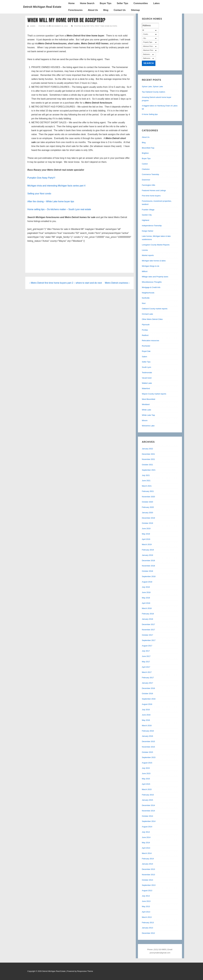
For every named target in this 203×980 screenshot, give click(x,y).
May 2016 (146, 720)
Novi (144, 303)
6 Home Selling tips (150, 114)
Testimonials (147, 373)
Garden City (147, 215)
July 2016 (146, 710)
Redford (145, 335)
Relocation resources (150, 341)
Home (71, 3)
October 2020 (147, 502)
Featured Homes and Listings (154, 190)
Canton (145, 164)
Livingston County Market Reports (156, 245)
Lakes (156, 3)
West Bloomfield (149, 399)
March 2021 (147, 486)
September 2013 (149, 885)
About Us (93, 10)
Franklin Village (148, 210)
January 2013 (147, 928)
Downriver (146, 180)
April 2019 (146, 539)
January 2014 (147, 864)
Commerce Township (150, 174)
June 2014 (146, 837)
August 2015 (147, 763)
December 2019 (148, 518)
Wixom (145, 420)
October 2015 (147, 752)
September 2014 (149, 821)
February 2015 (148, 795)
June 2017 (146, 656)
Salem (144, 357)
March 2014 (147, 853)
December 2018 (148, 561)
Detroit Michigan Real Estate (42, 7)
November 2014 (148, 811)
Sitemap (135, 10)
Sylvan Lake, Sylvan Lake (152, 87)
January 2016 (147, 736)
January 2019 (147, 555)
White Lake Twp (148, 415)
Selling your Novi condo (39, 194)
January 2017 (147, 683)
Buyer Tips (106, 3)
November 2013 (148, 875)
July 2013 (146, 896)
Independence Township (152, 226)
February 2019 (148, 550)
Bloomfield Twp (148, 148)
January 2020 (147, 513)
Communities (141, 3)
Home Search (87, 3)
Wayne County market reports (154, 394)
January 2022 (147, 449)
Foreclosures (75, 10)
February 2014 (148, 859)
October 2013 (147, 880)
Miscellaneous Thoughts (152, 282)
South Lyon (146, 367)
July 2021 (146, 475)
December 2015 (148, 741)
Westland (146, 404)
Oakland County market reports (155, 309)
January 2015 (147, 800)
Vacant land (147, 378)
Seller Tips (122, 3)
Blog (106, 10)
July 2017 (146, 651)
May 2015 (146, 779)
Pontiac (145, 330)
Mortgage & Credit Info (151, 287)
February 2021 (148, 491)
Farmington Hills (149, 185)
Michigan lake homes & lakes (154, 261)
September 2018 (149, 576)
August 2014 (147, 827)
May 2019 (146, 534)
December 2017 (148, 624)
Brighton (145, 153)
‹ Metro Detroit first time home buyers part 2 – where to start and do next (66, 283)
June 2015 (146, 773)
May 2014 (146, 843)
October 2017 (147, 635)
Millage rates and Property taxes (155, 277)
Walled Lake (147, 383)
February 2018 (148, 614)
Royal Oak (146, 351)
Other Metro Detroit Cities (152, 319)
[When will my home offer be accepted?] (60, 26)
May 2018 (146, 598)
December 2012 (148, 933)
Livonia (145, 250)
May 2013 (146, 906)
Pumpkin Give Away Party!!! (41, 178)
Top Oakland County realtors (154, 92)
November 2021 (148, 459)
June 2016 (146, 715)
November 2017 (148, 630)
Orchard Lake (147, 314)
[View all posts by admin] (32, 26)
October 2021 (147, 465)
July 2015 (146, 768)
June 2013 (146, 901)
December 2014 (148, 805)
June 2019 (146, 529)
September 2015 (149, 757)
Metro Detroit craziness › (117, 283)
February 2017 (148, 678)
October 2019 (147, 523)
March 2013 (147, 917)
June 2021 (146, 481)
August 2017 (147, 646)
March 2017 (147, 672)
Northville (146, 298)
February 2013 (148, 923)
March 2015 (147, 789)
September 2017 (149, 640)
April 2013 (146, 912)
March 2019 (147, 544)
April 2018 (146, 603)
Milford (145, 271)
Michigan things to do (151, 266)
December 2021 (148, 454)
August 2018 (147, 582)
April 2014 (146, 848)
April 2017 (146, 667)
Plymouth (146, 325)
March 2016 (147, 726)
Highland (145, 220)
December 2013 (148, 869)
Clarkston (146, 169)
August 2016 (147, 704)
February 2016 (148, 731)
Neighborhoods (148, 293)
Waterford (146, 388)
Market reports (148, 255)
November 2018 (148, 566)
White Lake (146, 410)
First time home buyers (106, 26)
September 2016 (149, 699)
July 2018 (146, 587)
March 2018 (147, 608)
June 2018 (146, 592)
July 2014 (146, 832)
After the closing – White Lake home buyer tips (51, 201)
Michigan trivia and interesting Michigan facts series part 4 (56, 186)
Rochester (146, 346)
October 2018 (147, 571)
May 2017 (146, 662)
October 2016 (147, 694)
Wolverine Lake (148, 426)
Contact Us (120, 10)
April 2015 (146, 784)
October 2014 (147, 816)
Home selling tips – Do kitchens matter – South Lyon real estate (59, 209)
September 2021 (149, 470)
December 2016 (148, 688)
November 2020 (148, 497)
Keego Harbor (148, 231)
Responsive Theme (85, 971)
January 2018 (147, 619)
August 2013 (147, 891)
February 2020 (148, 507)
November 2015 (148, 747)
